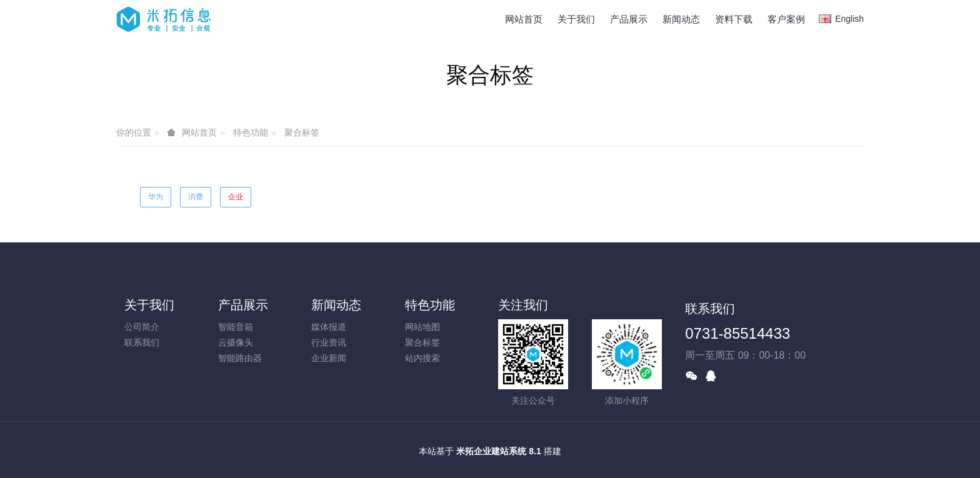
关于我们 (149, 305)
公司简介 (142, 327)
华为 (156, 197)
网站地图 (422, 327)
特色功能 (251, 132)
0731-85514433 (737, 333)
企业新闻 (329, 358)
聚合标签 (302, 132)
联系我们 (142, 342)
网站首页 (524, 19)
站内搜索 (422, 358)
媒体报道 (329, 327)
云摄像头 (236, 342)
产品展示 (243, 305)
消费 (196, 197)
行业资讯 (329, 342)
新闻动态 (336, 305)
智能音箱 (236, 327)
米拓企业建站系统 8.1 (498, 451)
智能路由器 (240, 358)
